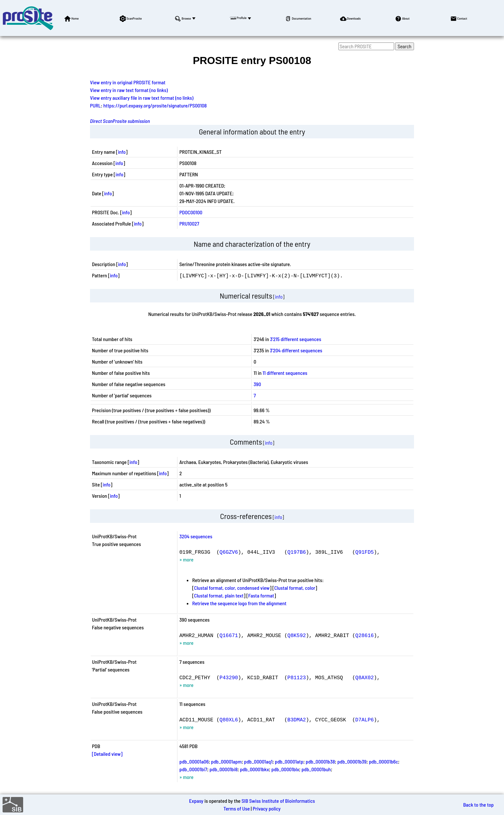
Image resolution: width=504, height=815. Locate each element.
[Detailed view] (107, 754)
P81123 (297, 677)
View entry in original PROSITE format (128, 82)
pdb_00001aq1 (258, 761)
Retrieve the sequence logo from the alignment (239, 603)
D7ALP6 (364, 719)
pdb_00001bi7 (193, 769)
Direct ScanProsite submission (120, 121)
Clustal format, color (295, 588)
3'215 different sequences (296, 339)
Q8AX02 (364, 677)
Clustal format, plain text (219, 595)
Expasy (196, 801)
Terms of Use (237, 808)
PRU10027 (189, 223)
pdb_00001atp (289, 761)
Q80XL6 (229, 719)
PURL (95, 105)
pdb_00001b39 (352, 761)
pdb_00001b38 (320, 761)
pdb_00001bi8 (224, 769)
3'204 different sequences (296, 350)
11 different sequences (285, 373)
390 (257, 384)
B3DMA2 (297, 719)
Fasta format (261, 595)
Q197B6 (297, 552)
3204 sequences (196, 536)
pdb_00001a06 (194, 761)
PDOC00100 (191, 212)
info (122, 152)
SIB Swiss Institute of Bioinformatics (278, 801)
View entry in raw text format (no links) (129, 90)
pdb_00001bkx (254, 769)
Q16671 (229, 635)
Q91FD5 (364, 552)
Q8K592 (297, 635)
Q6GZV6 (229, 552)
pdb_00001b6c (384, 761)
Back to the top (478, 805)
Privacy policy (267, 808)
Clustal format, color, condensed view (232, 588)
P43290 (229, 677)
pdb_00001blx (285, 769)
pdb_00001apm (226, 761)
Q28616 (364, 635)
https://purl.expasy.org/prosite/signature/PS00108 (155, 105)
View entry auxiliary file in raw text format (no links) (142, 98)
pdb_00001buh (316, 769)
